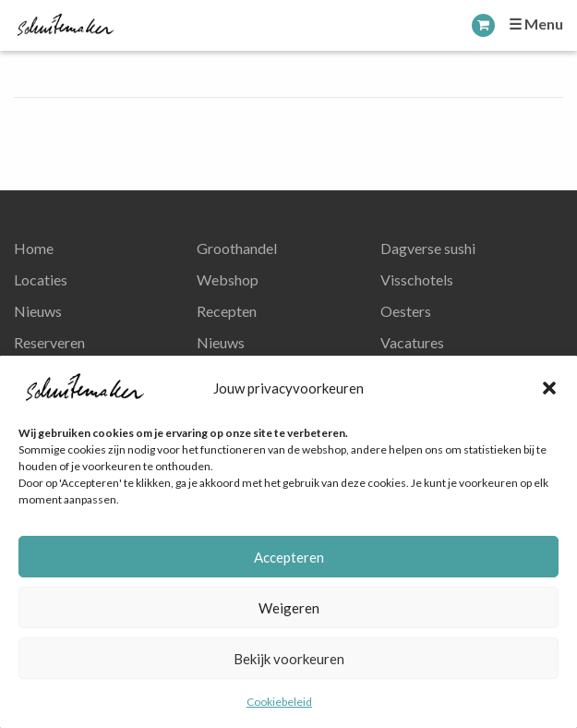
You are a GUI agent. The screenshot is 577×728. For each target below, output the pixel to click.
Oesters (406, 311)
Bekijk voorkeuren (289, 659)
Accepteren (289, 557)
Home (34, 248)
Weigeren (289, 608)
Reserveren (49, 342)
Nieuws (38, 311)
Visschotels (417, 279)
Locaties (41, 279)
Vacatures (412, 342)
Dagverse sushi (428, 248)
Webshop (228, 279)
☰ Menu (536, 24)
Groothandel (237, 248)
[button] (549, 388)
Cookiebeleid (279, 702)
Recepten (227, 311)
